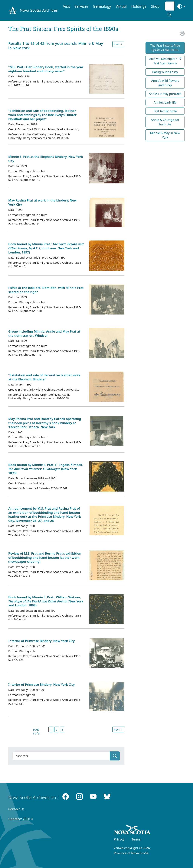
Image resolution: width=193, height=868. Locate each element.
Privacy (119, 839)
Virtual (121, 6)
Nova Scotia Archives (39, 10)
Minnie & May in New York (165, 135)
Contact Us (16, 809)
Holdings (139, 6)
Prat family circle (165, 111)
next (118, 729)
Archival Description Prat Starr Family (165, 61)
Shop (155, 6)
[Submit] (115, 756)
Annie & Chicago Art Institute (165, 122)
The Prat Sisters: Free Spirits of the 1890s (165, 48)
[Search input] (170, 6)
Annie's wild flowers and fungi (165, 83)
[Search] (61, 756)
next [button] (118, 44)
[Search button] (169, 15)
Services (82, 6)
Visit (67, 6)
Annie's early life (165, 102)
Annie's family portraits (165, 94)
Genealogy (102, 6)
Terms (136, 839)
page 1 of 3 (36, 731)
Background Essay (165, 72)
